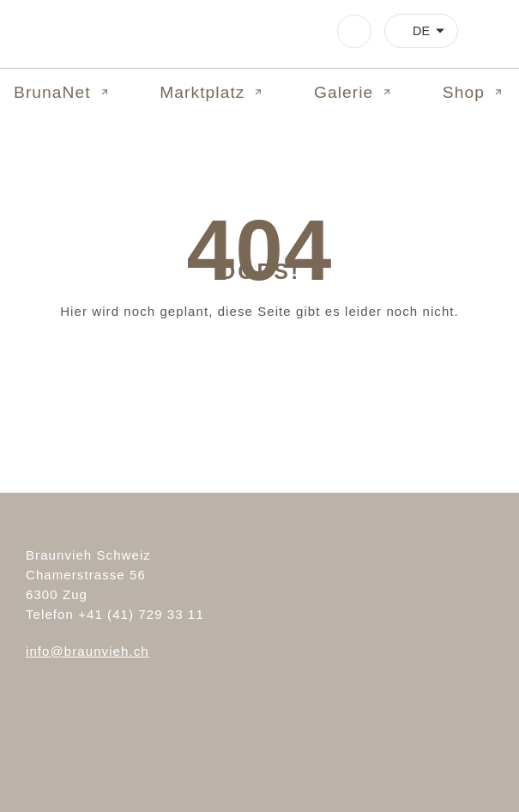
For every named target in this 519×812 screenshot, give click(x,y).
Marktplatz (212, 92)
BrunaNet (63, 92)
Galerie (354, 92)
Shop (474, 92)
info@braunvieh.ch (88, 651)
